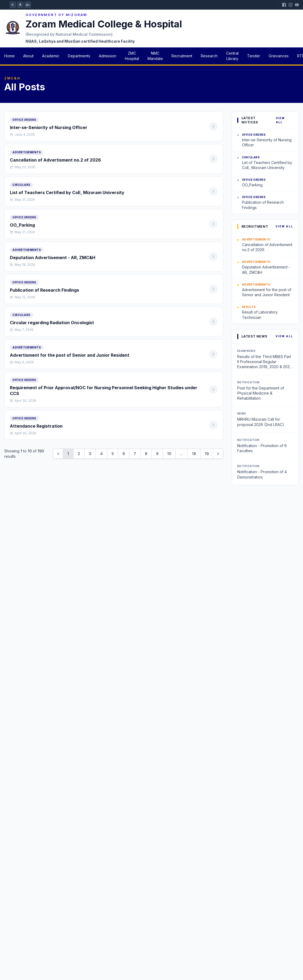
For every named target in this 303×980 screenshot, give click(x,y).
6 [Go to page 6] (124, 454)
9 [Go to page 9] (157, 454)
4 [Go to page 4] (101, 454)
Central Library (232, 56)
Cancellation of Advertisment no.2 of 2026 (55, 160)
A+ (28, 5)
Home (9, 56)
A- (13, 5)
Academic (51, 56)
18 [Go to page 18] (194, 454)
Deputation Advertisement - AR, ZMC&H (53, 258)
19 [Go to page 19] (207, 454)
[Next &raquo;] (218, 454)
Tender (254, 56)
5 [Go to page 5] (113, 454)
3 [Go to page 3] (90, 454)
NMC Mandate (155, 56)
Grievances (279, 56)
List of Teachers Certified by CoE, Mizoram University (67, 192)
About (28, 56)
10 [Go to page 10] (169, 454)
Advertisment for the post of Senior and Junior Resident (70, 355)
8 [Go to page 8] (146, 454)
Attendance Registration (36, 426)
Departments (79, 56)
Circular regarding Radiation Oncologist (52, 323)
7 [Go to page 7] (135, 454)
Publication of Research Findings (44, 290)
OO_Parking (22, 225)
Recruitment (182, 56)
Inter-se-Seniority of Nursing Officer (49, 127)
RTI (300, 56)
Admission (108, 56)
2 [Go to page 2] (79, 454)
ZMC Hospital (132, 56)
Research (209, 56)
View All (281, 120)
